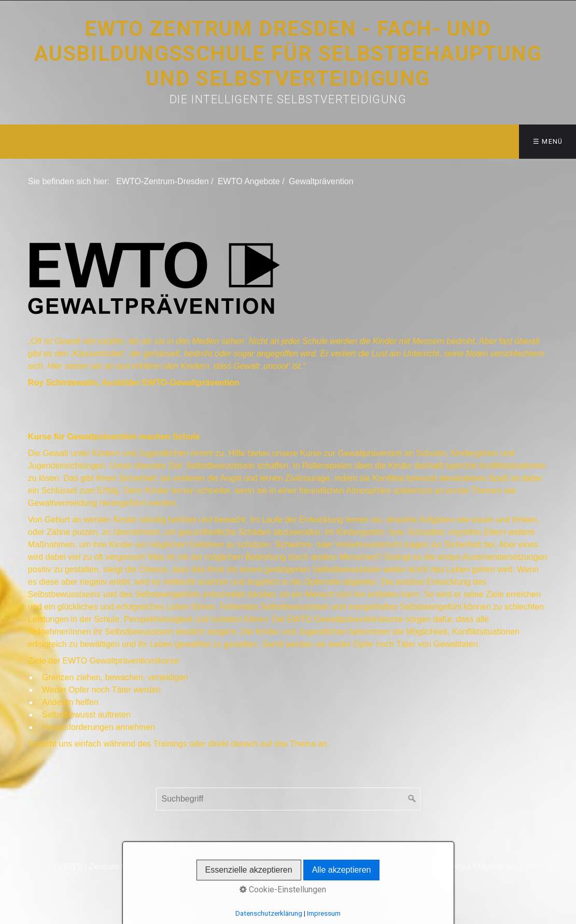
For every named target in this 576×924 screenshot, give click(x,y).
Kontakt (215, 850)
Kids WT (354, 850)
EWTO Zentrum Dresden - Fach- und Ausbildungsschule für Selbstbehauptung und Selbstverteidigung (288, 54)
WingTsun (254, 850)
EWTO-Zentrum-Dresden (162, 181)
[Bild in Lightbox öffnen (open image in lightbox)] (154, 278)
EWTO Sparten (305, 850)
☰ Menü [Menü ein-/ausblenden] (548, 141)
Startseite (177, 850)
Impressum (397, 850)
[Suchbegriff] (288, 799)
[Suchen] (412, 799)
